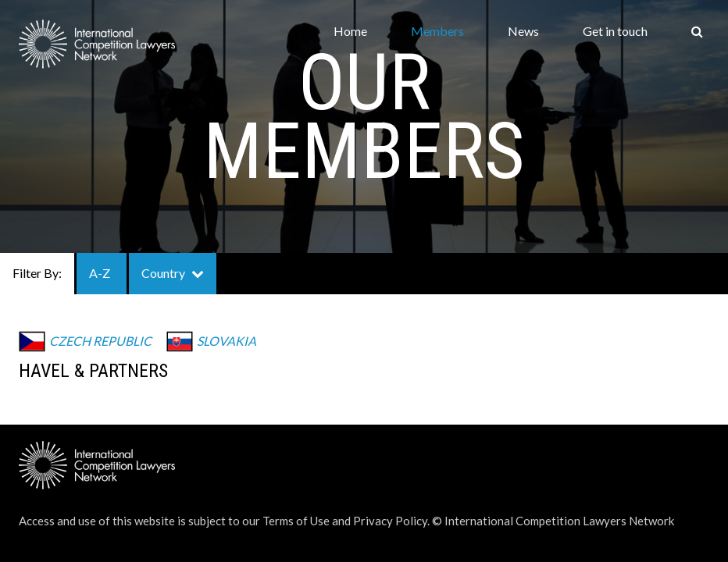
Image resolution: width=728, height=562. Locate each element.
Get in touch (615, 31)
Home (350, 31)
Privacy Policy (390, 521)
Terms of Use (296, 521)
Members (437, 31)
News (523, 31)
